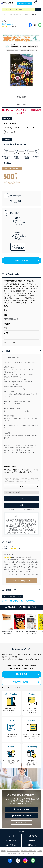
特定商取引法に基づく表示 (29, 851)
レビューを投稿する (20, 581)
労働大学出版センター (8, 24)
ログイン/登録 (24, 3)
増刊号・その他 (11, 132)
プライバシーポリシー (13, 851)
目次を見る (22, 104)
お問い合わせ (32, 845)
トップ (3, 15)
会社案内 (40, 851)
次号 (17, 127)
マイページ (11, 836)
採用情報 (32, 840)
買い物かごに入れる (27, 260)
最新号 (8, 127)
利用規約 (3, 851)
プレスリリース (11, 845)
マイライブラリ (32, 836)
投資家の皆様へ (22, 854)
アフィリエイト (11, 840)
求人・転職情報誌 (25, 15)
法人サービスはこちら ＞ (11, 687)
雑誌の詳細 (22, 97)
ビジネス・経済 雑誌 (13, 15)
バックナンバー (28, 127)
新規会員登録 (28, 674)
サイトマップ (32, 854)
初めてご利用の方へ (26, 682)
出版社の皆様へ (12, 854)
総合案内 (21, 831)
